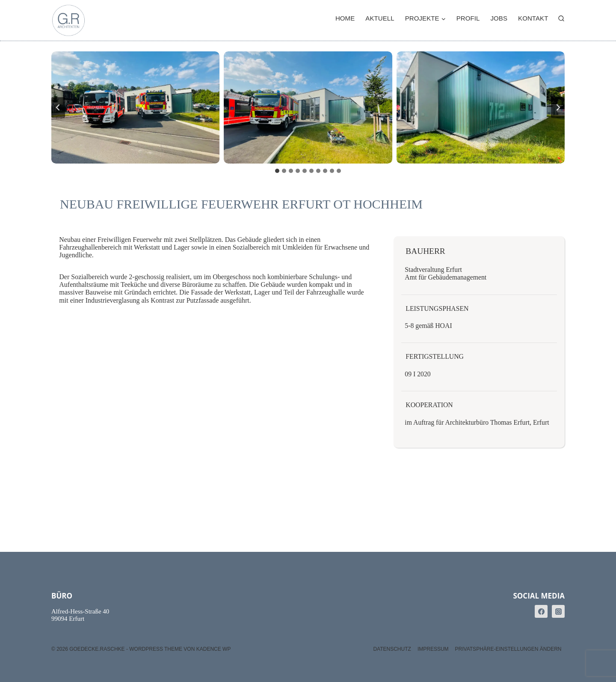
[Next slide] (558, 107)
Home (345, 18)
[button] (135, 107)
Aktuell (380, 18)
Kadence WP (214, 649)
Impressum (433, 649)
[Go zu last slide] (58, 107)
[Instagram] (558, 611)
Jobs (499, 18)
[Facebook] (541, 611)
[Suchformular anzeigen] (561, 19)
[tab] (277, 171)
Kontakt (533, 18)
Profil (468, 18)
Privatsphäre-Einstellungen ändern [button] (508, 649)
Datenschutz (392, 649)
